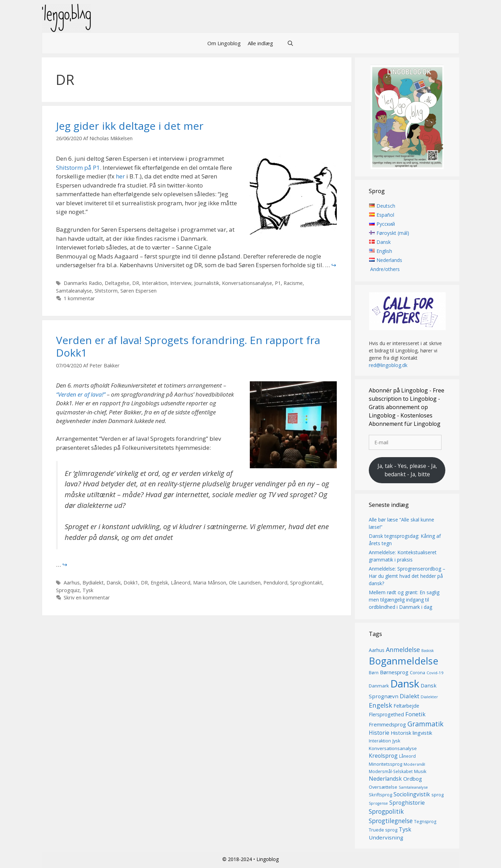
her (120, 176)
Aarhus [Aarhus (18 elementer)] (377, 650)
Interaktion (155, 283)
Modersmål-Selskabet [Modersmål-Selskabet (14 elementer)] (391, 771)
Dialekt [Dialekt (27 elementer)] (409, 696)
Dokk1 (131, 583)
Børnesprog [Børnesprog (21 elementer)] (394, 672)
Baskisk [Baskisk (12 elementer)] (428, 651)
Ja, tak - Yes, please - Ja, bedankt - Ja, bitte (407, 470)
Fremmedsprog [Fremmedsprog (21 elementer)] (387, 724)
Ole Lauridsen (245, 583)
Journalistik (207, 283)
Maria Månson (210, 583)
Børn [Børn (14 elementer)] (374, 673)
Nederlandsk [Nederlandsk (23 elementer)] (385, 779)
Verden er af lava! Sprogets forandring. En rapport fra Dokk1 (188, 346)
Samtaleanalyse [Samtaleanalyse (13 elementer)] (413, 787)
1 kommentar (79, 298)
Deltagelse (117, 283)
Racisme (293, 283)
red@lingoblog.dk (388, 365)
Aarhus (72, 583)
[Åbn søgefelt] (290, 43)
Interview (181, 283)
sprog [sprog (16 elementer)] (438, 795)
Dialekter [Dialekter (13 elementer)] (429, 697)
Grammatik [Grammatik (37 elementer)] (426, 724)
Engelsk (159, 583)
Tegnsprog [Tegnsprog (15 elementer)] (425, 822)
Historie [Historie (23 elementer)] (379, 733)
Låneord (181, 583)
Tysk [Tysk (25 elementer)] (405, 829)
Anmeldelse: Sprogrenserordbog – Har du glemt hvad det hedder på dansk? (407, 576)
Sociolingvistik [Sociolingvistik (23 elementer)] (412, 794)
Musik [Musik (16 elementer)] (420, 771)
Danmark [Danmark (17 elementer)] (379, 686)
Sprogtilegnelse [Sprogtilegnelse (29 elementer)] (391, 821)
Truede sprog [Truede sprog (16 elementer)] (383, 830)
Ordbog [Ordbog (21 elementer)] (413, 779)
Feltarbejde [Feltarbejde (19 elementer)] (406, 706)
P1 (278, 283)
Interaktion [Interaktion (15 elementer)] (380, 741)
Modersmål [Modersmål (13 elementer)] (414, 764)
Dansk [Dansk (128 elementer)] (405, 684)
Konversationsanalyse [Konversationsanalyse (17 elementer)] (393, 748)
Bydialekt (93, 583)
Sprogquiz (68, 590)
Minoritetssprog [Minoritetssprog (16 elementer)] (385, 764)
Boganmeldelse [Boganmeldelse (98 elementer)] (404, 661)
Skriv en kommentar (87, 598)
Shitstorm (106, 291)
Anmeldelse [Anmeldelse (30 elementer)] (403, 650)
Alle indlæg (260, 43)
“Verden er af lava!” (81, 394)
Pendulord (275, 583)
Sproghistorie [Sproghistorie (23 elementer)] (407, 803)
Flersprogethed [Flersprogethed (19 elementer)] (386, 714)
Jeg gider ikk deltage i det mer (130, 126)
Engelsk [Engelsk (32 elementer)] (380, 705)
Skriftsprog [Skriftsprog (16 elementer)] (380, 795)
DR (136, 283)
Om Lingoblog (224, 43)
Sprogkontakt (306, 583)
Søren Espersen (138, 291)
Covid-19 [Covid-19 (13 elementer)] (435, 673)
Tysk (88, 590)
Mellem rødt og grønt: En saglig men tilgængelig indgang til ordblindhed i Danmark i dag (404, 600)
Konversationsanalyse (247, 283)
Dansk (114, 583)
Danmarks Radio (83, 283)
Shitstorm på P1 (78, 168)
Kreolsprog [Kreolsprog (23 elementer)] (383, 756)
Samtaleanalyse (74, 291)
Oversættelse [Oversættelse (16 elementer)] (383, 787)
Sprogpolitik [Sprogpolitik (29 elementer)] (386, 811)
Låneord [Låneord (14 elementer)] (407, 756)
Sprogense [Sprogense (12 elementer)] (378, 803)
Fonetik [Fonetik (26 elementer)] (415, 714)
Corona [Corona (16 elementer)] (417, 672)
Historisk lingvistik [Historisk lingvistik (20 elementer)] (411, 733)
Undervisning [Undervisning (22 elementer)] (386, 837)
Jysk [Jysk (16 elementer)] (396, 741)
